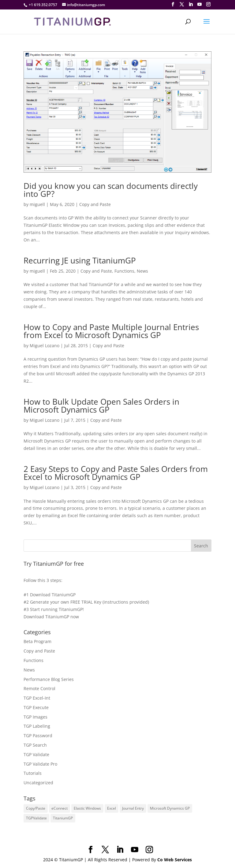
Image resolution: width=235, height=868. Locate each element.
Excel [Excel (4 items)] (112, 808)
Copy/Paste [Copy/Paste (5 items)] (36, 808)
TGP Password (38, 736)
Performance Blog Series (49, 679)
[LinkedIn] (191, 4)
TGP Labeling (37, 726)
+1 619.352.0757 (43, 5)
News (142, 271)
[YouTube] (200, 4)
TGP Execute (36, 707)
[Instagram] (208, 4)
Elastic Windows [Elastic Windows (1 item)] (87, 808)
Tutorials (33, 773)
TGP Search (35, 745)
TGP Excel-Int (37, 698)
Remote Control (39, 688)
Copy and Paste (95, 204)
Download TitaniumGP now (51, 617)
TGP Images (35, 717)
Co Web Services (175, 860)
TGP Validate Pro (40, 764)
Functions (124, 271)
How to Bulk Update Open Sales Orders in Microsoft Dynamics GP (101, 406)
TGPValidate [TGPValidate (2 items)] (36, 818)
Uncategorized (38, 783)
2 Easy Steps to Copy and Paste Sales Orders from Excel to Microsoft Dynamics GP (116, 473)
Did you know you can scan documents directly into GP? (111, 190)
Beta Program (37, 641)
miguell (37, 204)
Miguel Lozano (45, 346)
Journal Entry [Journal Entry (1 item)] (133, 808)
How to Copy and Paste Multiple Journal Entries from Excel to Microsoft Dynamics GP (111, 331)
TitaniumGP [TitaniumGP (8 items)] (63, 818)
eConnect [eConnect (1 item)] (60, 808)
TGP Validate (36, 754)
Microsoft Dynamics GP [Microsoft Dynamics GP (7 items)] (170, 808)
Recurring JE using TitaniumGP (80, 260)
